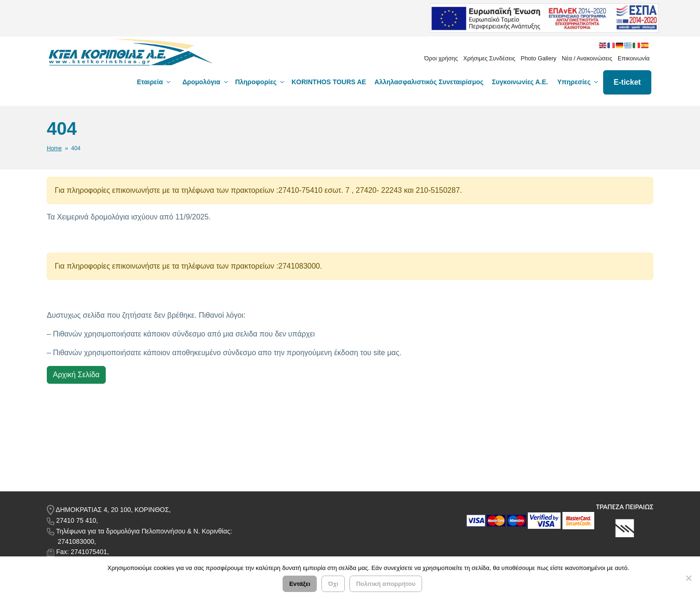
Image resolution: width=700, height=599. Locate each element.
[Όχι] (688, 578)
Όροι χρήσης (441, 58)
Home (54, 148)
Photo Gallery (539, 58)
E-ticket (627, 82)
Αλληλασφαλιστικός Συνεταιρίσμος (429, 82)
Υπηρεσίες (578, 82)
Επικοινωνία (634, 58)
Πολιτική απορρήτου (386, 584)
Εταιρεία (155, 82)
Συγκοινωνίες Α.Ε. (520, 82)
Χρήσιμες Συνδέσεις (489, 58)
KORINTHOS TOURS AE (329, 82)
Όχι (333, 584)
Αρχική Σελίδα (76, 375)
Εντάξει (300, 584)
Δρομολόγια (206, 82)
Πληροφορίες (260, 82)
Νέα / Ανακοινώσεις (587, 58)
